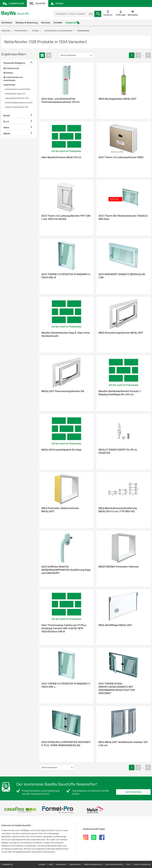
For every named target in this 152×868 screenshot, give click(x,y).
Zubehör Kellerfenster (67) (17, 107)
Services (46, 23)
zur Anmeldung (133, 792)
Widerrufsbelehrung (93, 864)
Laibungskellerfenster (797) (17, 98)
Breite (7, 116)
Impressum (61, 864)
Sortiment (7, 23)
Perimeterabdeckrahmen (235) (19, 103)
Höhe (6, 128)
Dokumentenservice (114, 864)
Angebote (71, 23)
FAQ (128, 864)
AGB (51, 864)
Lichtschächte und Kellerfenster (13, 79)
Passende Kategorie (14, 63)
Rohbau (8, 73)
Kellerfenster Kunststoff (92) (18, 89)
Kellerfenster (10, 85)
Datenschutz (75, 864)
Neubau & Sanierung (27, 23)
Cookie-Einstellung (142, 864)
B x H (6, 122)
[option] (20, 810)
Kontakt (58, 23)
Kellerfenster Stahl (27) (15, 94)
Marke (7, 134)
